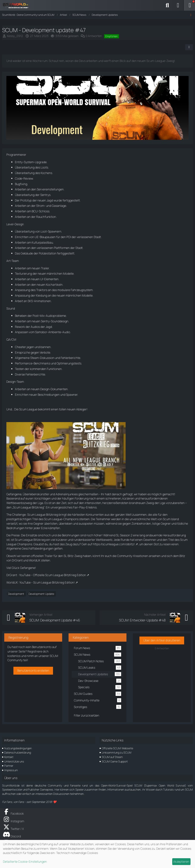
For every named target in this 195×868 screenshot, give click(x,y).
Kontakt (9, 757)
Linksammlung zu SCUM (117, 752)
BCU (35, 211)
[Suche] (167, 5)
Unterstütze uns (14, 761)
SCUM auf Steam (112, 757)
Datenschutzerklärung (18, 752)
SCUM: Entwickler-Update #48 (142, 620)
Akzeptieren (181, 862)
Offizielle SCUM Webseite (117, 748)
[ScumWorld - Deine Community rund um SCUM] (17, 5)
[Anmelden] (178, 5)
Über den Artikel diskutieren (162, 640)
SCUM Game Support (115, 761)
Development (16, 594)
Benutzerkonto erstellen (33, 670)
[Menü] (190, 5)
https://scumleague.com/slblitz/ (114, 544)
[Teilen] (189, 47)
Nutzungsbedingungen (18, 748)
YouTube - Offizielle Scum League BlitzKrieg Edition (53, 575)
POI (69, 237)
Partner (9, 766)
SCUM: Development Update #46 (55, 620)
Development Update (41, 594)
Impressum (11, 770)
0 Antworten (94, 36)
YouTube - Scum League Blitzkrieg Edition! (47, 582)
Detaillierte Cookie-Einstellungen (25, 862)
